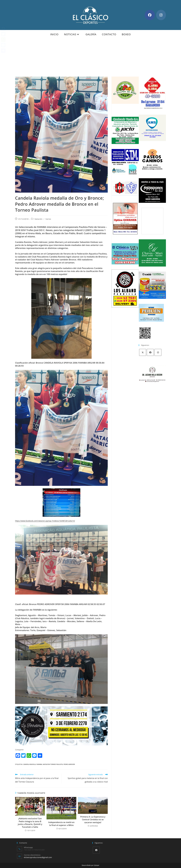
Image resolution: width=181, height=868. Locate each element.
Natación (39, 219)
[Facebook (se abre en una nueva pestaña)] (150, 15)
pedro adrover (69, 764)
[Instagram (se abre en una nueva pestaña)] (161, 15)
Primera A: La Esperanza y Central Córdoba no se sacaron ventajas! (93, 820)
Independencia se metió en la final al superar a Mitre (61, 824)
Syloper (97, 865)
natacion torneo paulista (53, 764)
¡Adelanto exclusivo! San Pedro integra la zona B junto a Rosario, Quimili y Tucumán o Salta (30, 823)
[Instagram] (158, 352)
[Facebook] (150, 352)
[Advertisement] (90, 58)
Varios (48, 219)
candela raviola (29, 764)
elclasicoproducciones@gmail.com (38, 857)
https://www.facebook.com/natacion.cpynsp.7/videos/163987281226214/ (45, 521)
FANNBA (39, 764)
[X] (143, 352)
